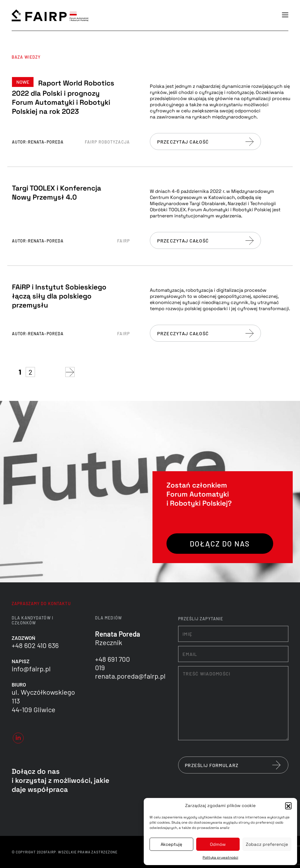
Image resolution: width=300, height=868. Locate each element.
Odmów (218, 844)
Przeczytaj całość (205, 142)
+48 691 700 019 (113, 663)
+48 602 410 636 (35, 645)
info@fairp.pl (31, 669)
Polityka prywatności (220, 857)
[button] (288, 806)
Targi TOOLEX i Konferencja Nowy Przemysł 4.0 (57, 193)
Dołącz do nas (220, 544)
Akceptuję (171, 844)
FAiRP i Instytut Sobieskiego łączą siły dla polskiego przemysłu (59, 296)
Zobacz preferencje (267, 844)
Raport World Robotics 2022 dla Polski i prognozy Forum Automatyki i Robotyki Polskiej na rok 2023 (63, 97)
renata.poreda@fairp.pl (130, 676)
